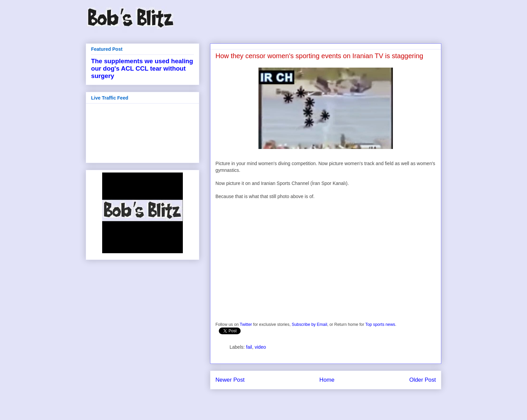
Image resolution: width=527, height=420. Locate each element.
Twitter (246, 324)
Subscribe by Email (309, 324)
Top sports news (380, 324)
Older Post (423, 380)
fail (249, 347)
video (260, 347)
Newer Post (230, 380)
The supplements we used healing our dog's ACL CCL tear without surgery (142, 68)
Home (327, 380)
